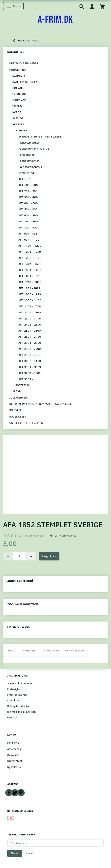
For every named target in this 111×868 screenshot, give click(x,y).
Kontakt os (14, 700)
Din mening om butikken (21, 712)
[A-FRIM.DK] (55, 20)
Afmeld (30, 853)
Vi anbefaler (75, 650)
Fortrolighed (14, 689)
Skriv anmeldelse (65, 535)
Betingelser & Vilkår (19, 706)
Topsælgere (50, 650)
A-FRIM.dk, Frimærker (20, 683)
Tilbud (11, 650)
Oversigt (12, 717)
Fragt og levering (17, 695)
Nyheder (29, 650)
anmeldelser (34, 535)
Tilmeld (15, 853)
